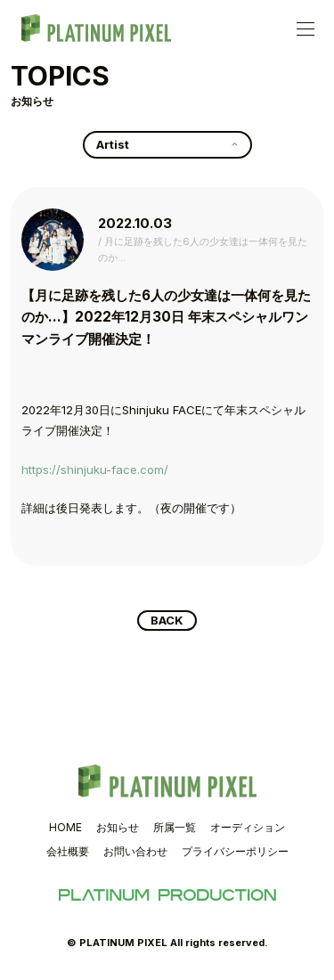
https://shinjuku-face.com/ (95, 470)
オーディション (248, 827)
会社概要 (68, 851)
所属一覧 (175, 827)
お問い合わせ (135, 851)
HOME (65, 827)
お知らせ (118, 827)
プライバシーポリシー (235, 851)
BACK (167, 620)
